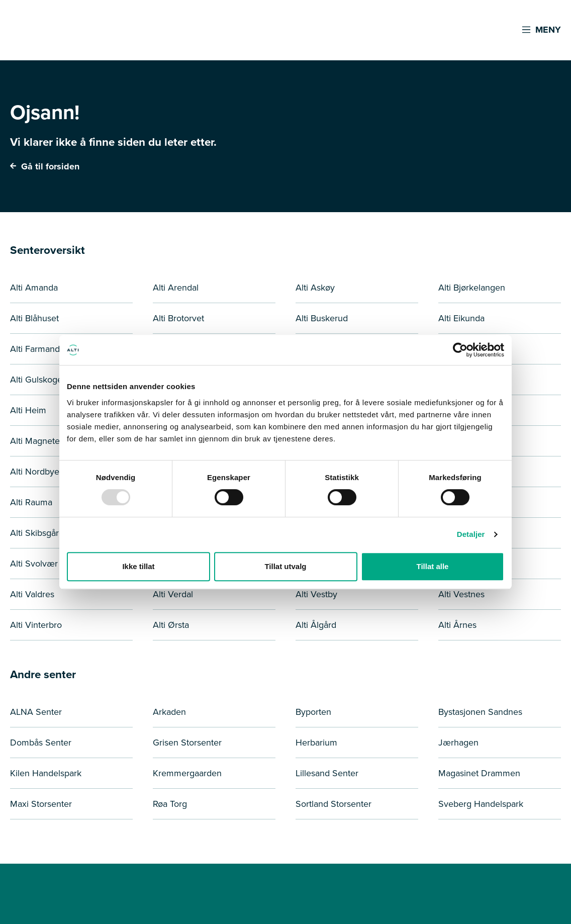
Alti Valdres (32, 594)
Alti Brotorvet (178, 318)
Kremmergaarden (187, 773)
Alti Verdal (173, 594)
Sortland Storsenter (334, 804)
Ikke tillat (138, 566)
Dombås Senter (41, 743)
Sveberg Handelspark (481, 804)
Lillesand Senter (327, 773)
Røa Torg (170, 804)
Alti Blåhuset (34, 318)
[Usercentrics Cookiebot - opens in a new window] (460, 350)
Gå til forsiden (45, 166)
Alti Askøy (315, 288)
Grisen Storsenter (187, 743)
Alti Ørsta (171, 625)
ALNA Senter (36, 712)
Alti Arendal (176, 288)
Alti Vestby (316, 594)
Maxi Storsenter (41, 804)
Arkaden (169, 712)
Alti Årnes (457, 625)
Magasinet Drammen (479, 773)
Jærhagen (458, 743)
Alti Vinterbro (36, 625)
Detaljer (471, 534)
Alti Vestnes (461, 594)
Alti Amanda (34, 288)
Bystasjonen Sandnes (480, 712)
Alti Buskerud (322, 318)
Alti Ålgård (316, 625)
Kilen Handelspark (46, 773)
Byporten (313, 712)
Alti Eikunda (461, 318)
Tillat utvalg (285, 566)
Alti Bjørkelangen (472, 288)
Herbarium (316, 743)
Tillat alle (433, 566)
